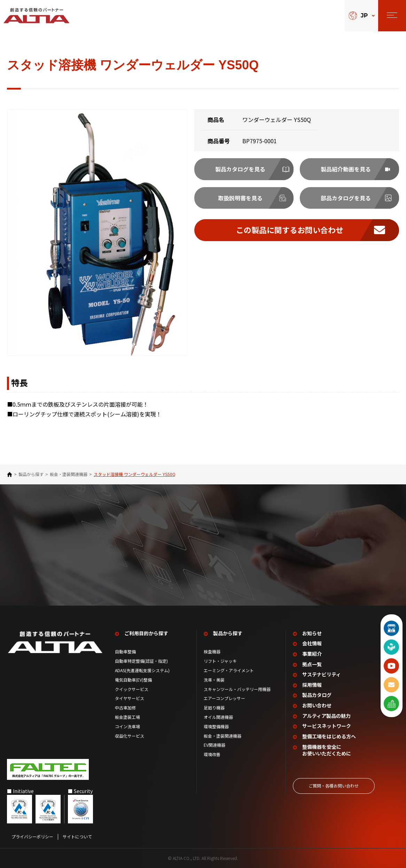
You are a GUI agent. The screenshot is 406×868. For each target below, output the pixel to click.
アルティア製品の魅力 (326, 716)
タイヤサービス (130, 698)
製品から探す (31, 474)
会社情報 (312, 643)
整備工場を (329, 736)
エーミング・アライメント (229, 670)
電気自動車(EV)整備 (133, 679)
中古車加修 (125, 707)
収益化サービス (130, 736)
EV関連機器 (214, 745)
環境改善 (212, 754)
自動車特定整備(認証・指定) (143, 661)
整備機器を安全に (327, 750)
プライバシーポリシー (32, 836)
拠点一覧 (312, 664)
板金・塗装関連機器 (69, 474)
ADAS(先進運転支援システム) (142, 670)
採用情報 (312, 685)
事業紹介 (312, 654)
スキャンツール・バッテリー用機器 (237, 689)
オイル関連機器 (218, 717)
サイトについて (77, 836)
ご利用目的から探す (146, 633)
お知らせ (312, 633)
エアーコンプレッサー (224, 698)
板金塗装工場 (127, 717)
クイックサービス (132, 689)
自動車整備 (125, 651)
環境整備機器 (216, 726)
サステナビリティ (322, 674)
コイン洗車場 (127, 726)
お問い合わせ (317, 705)
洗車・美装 (214, 679)
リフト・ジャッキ (220, 661)
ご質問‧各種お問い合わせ (334, 785)
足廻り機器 (214, 707)
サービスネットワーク (327, 726)
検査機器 (212, 651)
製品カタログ (317, 695)
